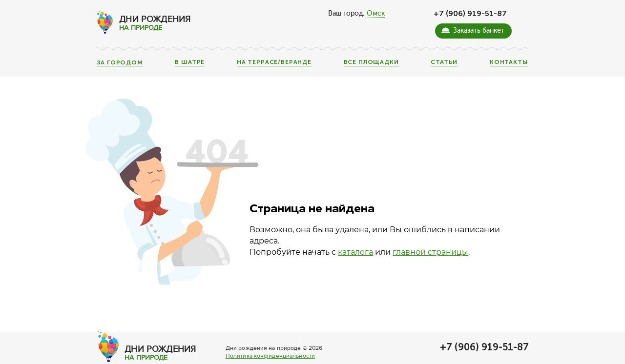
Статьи (444, 62)
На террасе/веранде (274, 62)
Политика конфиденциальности (270, 356)
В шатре (190, 62)
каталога (355, 252)
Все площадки (371, 62)
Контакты (509, 62)
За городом (120, 63)
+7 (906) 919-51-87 (470, 13)
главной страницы (430, 252)
